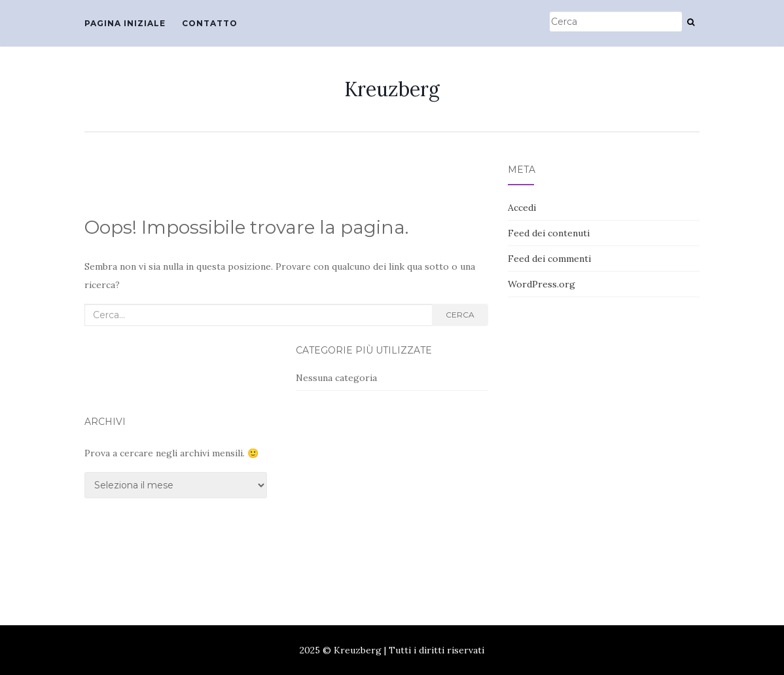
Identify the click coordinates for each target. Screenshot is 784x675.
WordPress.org (542, 284)
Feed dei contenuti (549, 233)
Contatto (210, 23)
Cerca (460, 315)
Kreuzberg (392, 89)
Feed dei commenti (549, 259)
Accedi (522, 208)
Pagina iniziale (125, 23)
